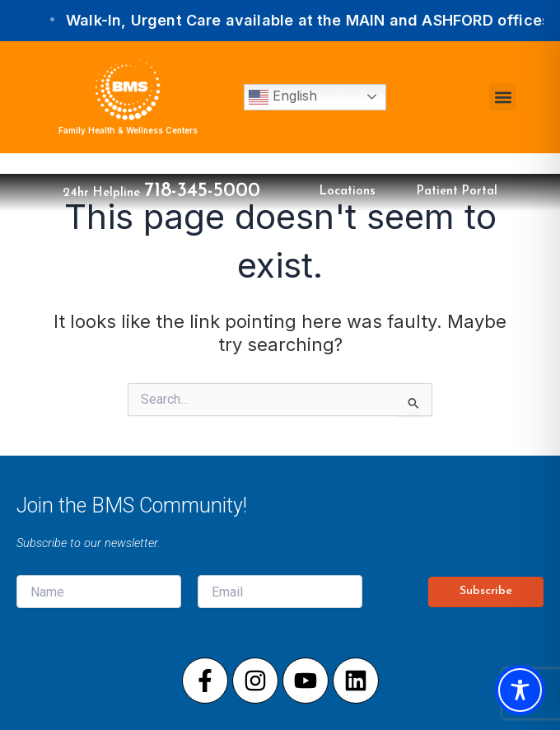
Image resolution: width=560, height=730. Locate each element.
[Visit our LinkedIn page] (356, 681)
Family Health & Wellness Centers (128, 130)
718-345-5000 (202, 191)
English (283, 97)
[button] (503, 97)
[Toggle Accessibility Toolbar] (520, 690)
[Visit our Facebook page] (205, 681)
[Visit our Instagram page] (255, 681)
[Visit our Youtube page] (306, 681)
